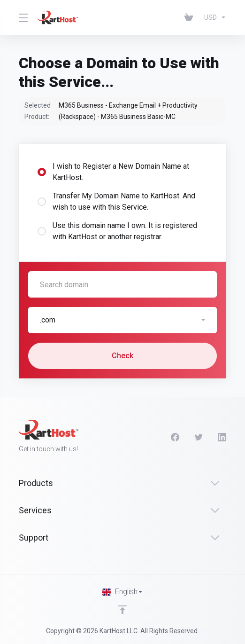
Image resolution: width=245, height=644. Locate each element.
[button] (122, 320)
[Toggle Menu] (23, 17)
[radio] (42, 172)
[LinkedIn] (222, 437)
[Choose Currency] (213, 17)
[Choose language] (122, 592)
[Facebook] (175, 437)
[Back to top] (122, 610)
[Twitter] (199, 437)
